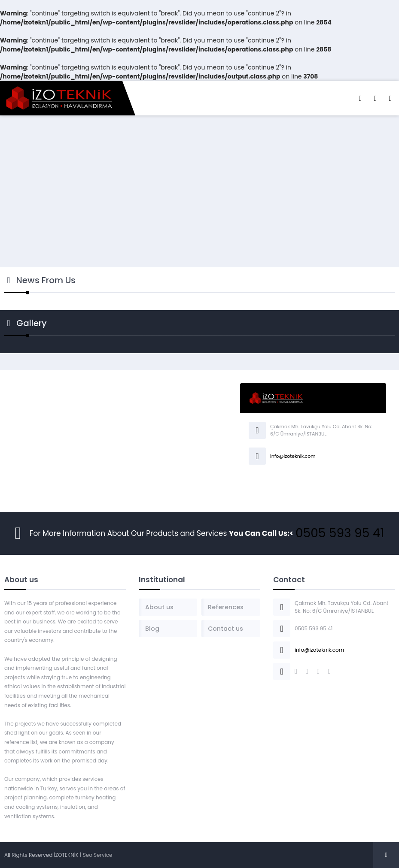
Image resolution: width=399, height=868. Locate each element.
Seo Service (98, 855)
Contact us (225, 629)
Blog (152, 629)
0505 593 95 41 (340, 533)
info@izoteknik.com (293, 456)
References (226, 607)
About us (159, 607)
